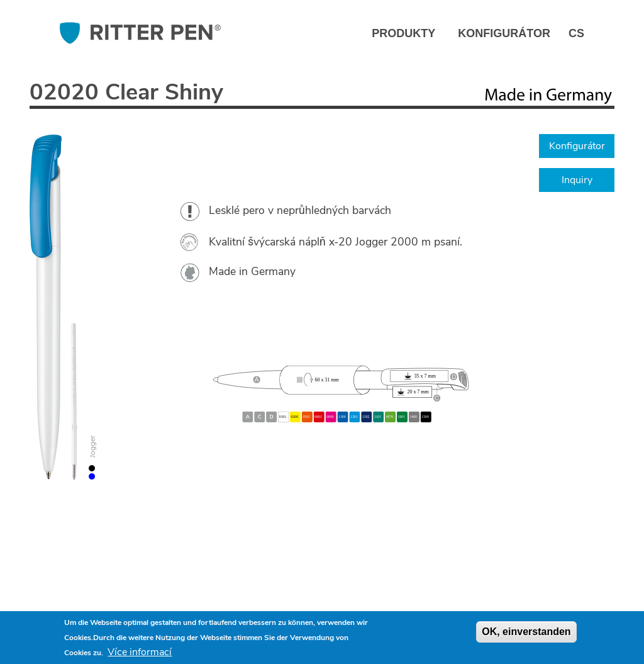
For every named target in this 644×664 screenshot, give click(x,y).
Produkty (403, 33)
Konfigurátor (504, 33)
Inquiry (577, 180)
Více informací (140, 652)
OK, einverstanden (526, 632)
